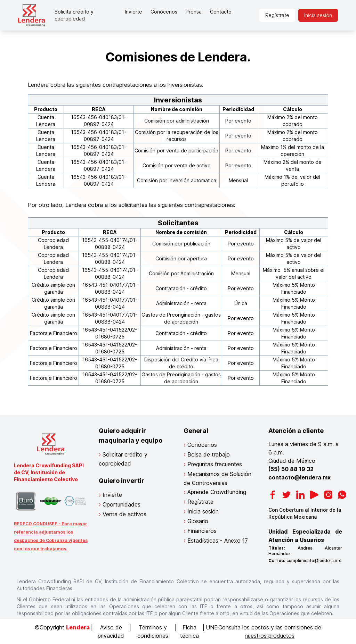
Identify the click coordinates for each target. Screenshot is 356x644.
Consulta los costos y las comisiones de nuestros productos (270, 632)
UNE (212, 627)
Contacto (221, 12)
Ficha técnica (189, 632)
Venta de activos (124, 514)
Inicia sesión (318, 15)
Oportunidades (122, 504)
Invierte (133, 12)
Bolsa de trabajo (209, 454)
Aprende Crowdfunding (217, 492)
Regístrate (277, 15)
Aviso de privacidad (111, 632)
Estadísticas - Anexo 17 (218, 541)
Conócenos (164, 12)
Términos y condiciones (153, 632)
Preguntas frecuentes (215, 464)
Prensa (194, 12)
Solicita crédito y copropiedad (74, 15)
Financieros (202, 531)
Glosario (198, 521)
